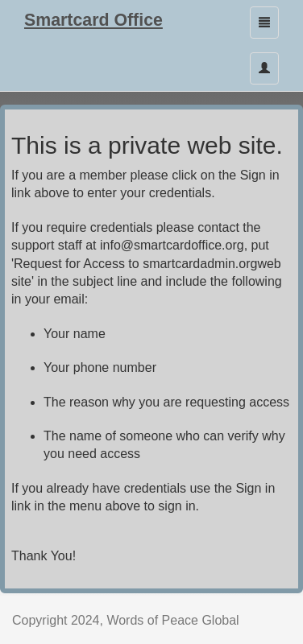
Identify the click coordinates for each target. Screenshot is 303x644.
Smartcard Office (93, 20)
